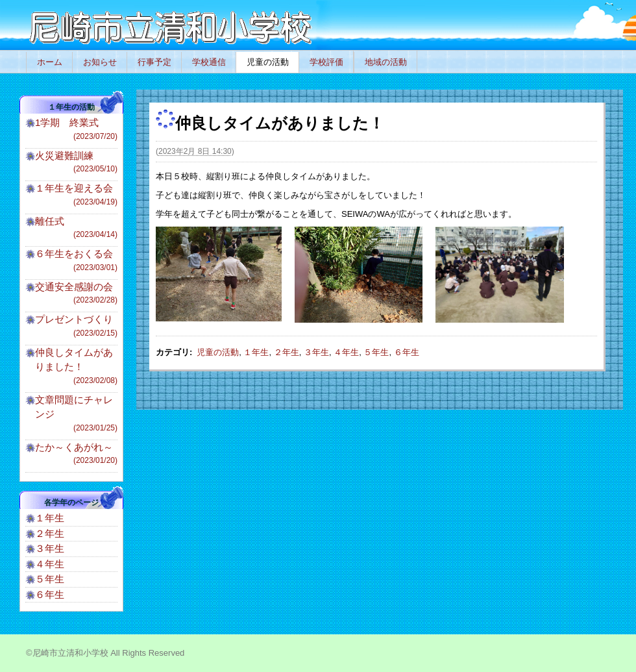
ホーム (50, 62)
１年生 (256, 352)
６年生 (407, 352)
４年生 (346, 352)
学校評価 (326, 62)
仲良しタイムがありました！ (76, 367)
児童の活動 (268, 62)
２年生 (287, 352)
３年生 (316, 352)
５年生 (376, 352)
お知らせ (100, 62)
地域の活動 (386, 62)
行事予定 (154, 62)
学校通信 (209, 62)
